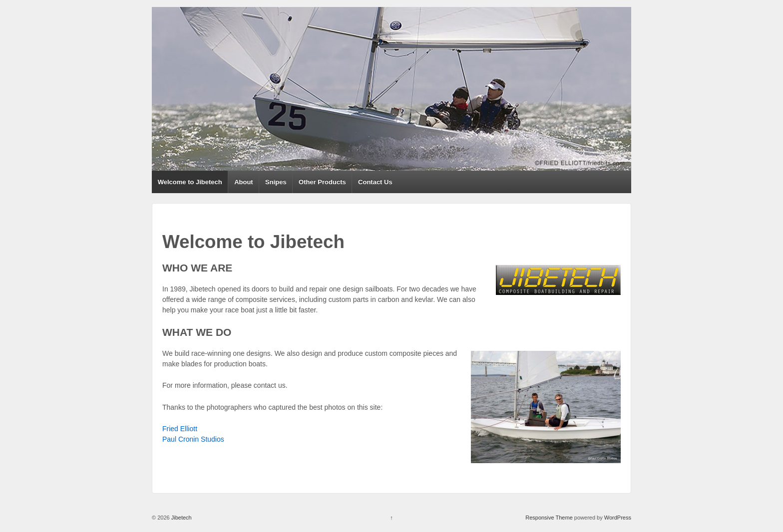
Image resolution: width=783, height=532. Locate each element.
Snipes (276, 182)
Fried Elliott (180, 429)
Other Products (322, 182)
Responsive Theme (549, 518)
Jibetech (181, 518)
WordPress (618, 518)
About (244, 182)
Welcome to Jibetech (190, 182)
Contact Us (375, 182)
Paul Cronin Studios (193, 439)
